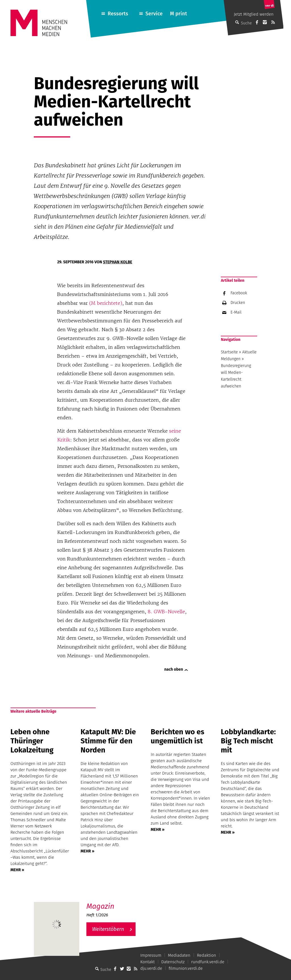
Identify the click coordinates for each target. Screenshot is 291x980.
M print (178, 14)
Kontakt (148, 962)
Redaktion (206, 955)
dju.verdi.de (151, 968)
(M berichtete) (106, 303)
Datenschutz (173, 962)
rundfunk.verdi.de (208, 962)
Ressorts (118, 14)
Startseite (229, 352)
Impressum (151, 955)
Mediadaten (179, 955)
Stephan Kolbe (118, 262)
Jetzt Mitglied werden (254, 14)
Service (154, 14)
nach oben (174, 669)
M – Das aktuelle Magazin (114, 902)
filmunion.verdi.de (186, 968)
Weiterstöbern (108, 929)
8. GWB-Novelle (166, 612)
